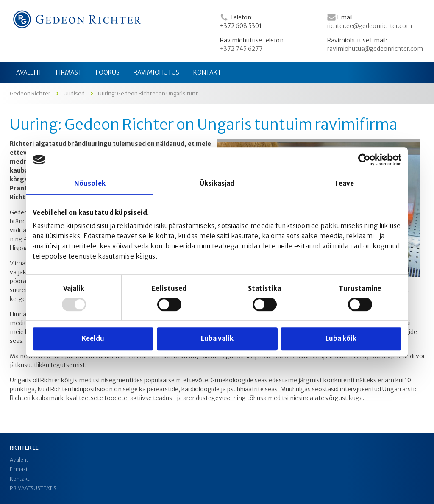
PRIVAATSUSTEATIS (33, 488)
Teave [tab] (344, 183)
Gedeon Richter (30, 93)
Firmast (19, 469)
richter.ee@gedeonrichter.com (370, 26)
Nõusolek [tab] (90, 183)
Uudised (74, 93)
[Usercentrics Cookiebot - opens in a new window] (364, 160)
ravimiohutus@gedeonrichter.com (375, 49)
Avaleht (19, 460)
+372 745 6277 (241, 49)
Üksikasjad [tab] (217, 183)
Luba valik (217, 338)
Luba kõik (341, 338)
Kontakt (20, 479)
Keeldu (93, 338)
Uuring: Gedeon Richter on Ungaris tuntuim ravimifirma (204, 125)
